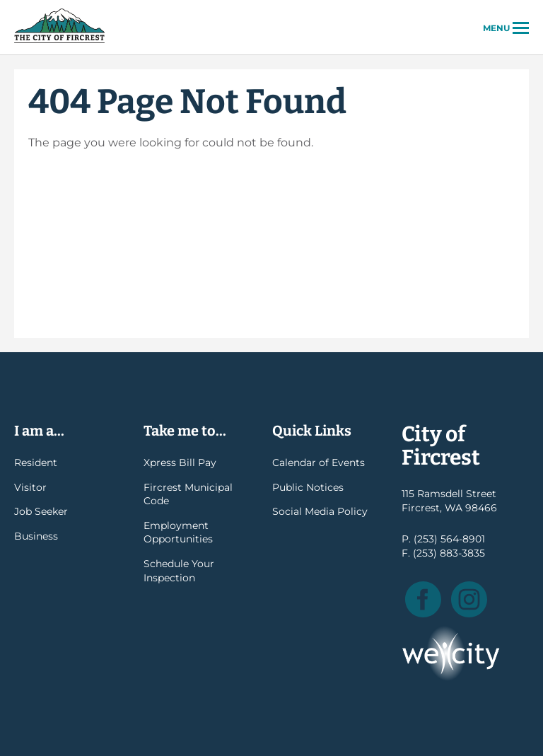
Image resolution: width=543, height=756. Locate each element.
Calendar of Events (319, 463)
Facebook (423, 599)
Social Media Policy (320, 511)
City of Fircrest (59, 42)
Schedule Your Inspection (179, 571)
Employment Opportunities (178, 533)
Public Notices (308, 487)
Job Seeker (41, 511)
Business (36, 536)
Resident (36, 463)
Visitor (30, 487)
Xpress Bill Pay (180, 463)
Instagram (469, 599)
